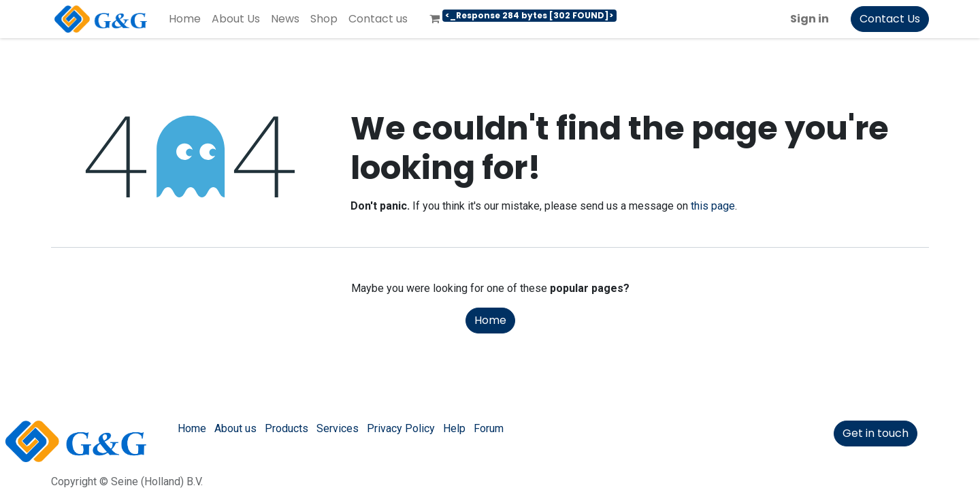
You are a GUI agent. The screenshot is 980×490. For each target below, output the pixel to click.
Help (454, 428)
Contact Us (890, 19)
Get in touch (876, 433)
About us (235, 428)
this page (713, 206)
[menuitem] (185, 19)
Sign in (810, 19)
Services (338, 428)
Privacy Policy (401, 428)
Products (287, 428)
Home (490, 320)
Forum (489, 428)
